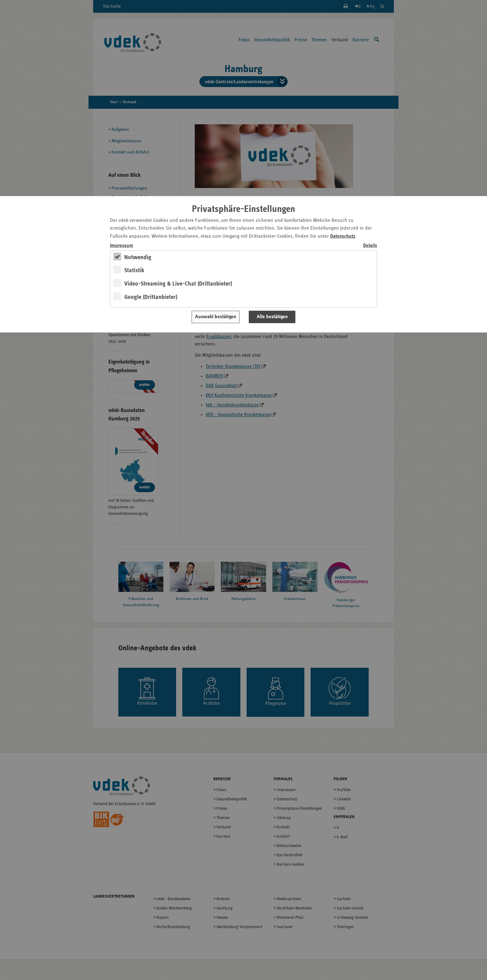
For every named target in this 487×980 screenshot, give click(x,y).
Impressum (122, 246)
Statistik (134, 270)
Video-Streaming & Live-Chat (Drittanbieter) (178, 284)
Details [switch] (370, 246)
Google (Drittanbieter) (151, 297)
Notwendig (138, 257)
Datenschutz (343, 236)
